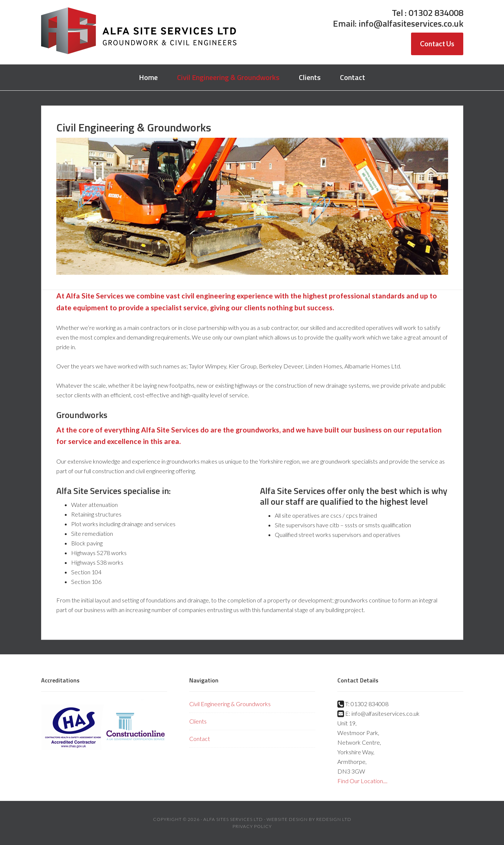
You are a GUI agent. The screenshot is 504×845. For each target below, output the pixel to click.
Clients (198, 721)
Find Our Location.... (362, 781)
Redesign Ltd (334, 819)
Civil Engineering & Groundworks (230, 704)
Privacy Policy (252, 826)
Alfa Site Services (139, 31)
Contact (200, 739)
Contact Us (437, 44)
